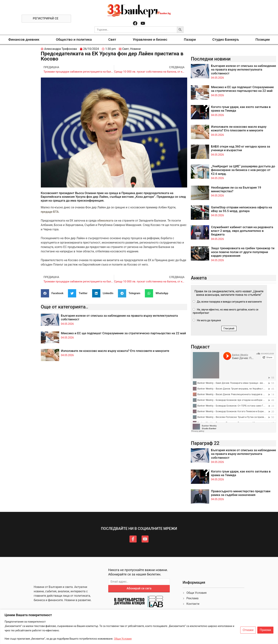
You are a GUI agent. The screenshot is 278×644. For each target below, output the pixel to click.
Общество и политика (74, 39)
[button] (54, 293)
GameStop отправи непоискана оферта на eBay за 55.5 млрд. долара (241, 209)
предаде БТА (50, 212)
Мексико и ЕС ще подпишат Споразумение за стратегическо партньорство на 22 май (124, 333)
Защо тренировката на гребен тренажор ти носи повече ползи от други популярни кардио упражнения (243, 252)
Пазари (190, 39)
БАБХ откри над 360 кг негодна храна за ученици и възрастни (240, 148)
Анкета (199, 278)
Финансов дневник (24, 39)
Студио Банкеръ (226, 39)
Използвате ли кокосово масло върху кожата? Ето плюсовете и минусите (115, 351)
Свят (112, 39)
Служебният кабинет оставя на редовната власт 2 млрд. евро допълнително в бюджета (242, 231)
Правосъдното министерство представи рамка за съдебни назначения (241, 493)
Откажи (248, 630)
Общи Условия (123, 639)
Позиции (263, 39)
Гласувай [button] (229, 328)
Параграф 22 (205, 443)
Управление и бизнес (150, 39)
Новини (135, 49)
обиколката (106, 221)
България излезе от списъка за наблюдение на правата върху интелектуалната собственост (243, 70)
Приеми (265, 630)
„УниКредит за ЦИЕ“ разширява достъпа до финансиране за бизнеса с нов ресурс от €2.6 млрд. (243, 170)
